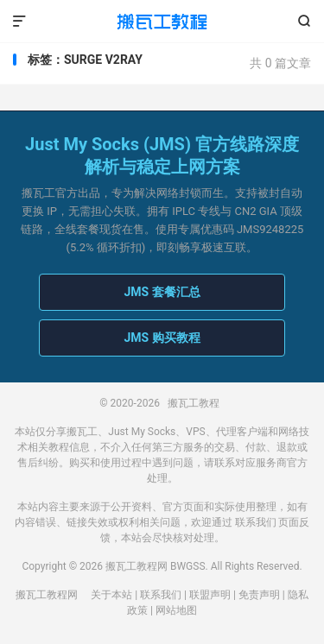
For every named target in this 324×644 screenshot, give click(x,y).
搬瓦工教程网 (47, 595)
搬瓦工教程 (162, 22)
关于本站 (111, 595)
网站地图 (176, 610)
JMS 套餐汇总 (162, 292)
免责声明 (259, 595)
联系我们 (256, 522)
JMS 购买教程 (162, 338)
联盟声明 (210, 595)
